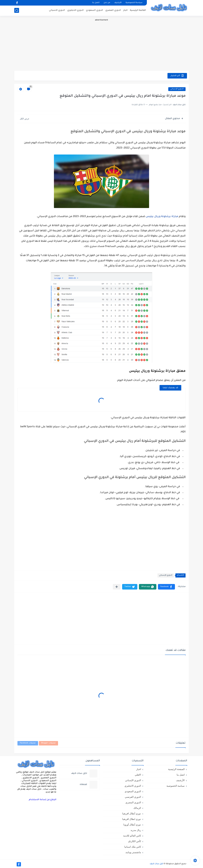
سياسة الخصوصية (134, 3)
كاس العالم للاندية (132, 836)
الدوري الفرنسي (133, 797)
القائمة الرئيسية (138, 10)
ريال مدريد (136, 830)
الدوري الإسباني (177, 89)
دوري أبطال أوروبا (132, 825)
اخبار (125, 10)
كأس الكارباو (135, 841)
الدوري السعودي (94, 10)
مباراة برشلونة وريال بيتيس (162, 217)
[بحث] (17, 11)
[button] (166, 587)
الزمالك (137, 808)
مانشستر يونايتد (133, 852)
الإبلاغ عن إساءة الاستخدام (43, 800)
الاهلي (138, 775)
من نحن (107, 3)
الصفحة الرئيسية (176, 769)
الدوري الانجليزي (75, 10)
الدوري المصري (113, 10)
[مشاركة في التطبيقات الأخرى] (117, 587)
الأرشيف (118, 3)
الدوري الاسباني (57, 10)
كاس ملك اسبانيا (133, 847)
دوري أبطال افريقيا (132, 813)
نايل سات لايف (156, 864)
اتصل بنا (96, 3)
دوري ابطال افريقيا (132, 819)
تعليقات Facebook (28, 743)
